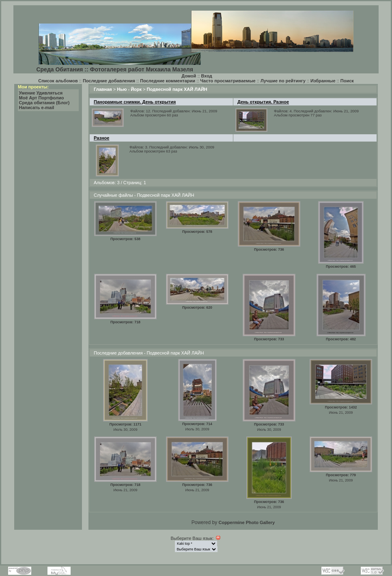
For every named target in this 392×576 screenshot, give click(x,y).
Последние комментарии (168, 81)
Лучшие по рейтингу (283, 81)
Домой (189, 76)
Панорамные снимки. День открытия (135, 102)
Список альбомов (58, 81)
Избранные (323, 81)
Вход (207, 76)
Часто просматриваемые (228, 81)
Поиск (347, 81)
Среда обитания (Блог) (44, 103)
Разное (101, 138)
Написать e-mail (37, 107)
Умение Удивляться (41, 93)
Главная (103, 89)
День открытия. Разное (263, 102)
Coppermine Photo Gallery (247, 522)
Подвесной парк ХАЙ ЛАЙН (177, 89)
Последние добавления (109, 81)
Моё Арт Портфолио (42, 98)
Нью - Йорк (129, 89)
